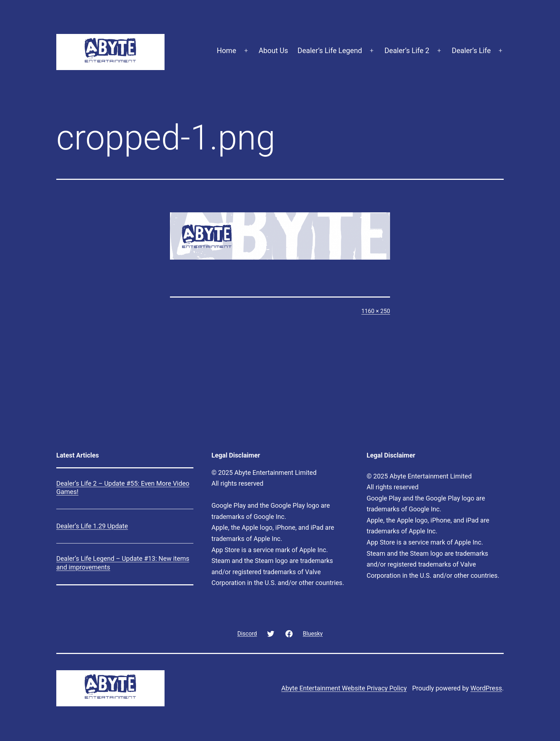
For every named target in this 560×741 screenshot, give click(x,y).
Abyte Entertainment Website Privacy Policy (344, 688)
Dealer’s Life (471, 51)
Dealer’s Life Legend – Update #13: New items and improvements (123, 563)
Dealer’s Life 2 (407, 51)
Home (227, 51)
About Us (274, 51)
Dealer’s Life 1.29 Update (92, 526)
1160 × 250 (376, 311)
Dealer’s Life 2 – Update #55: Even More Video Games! (123, 487)
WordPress (486, 688)
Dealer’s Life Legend (330, 51)
